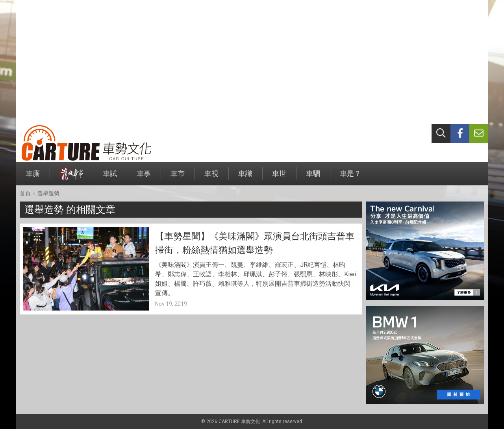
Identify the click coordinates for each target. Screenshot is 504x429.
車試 (110, 177)
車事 (144, 177)
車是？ (350, 177)
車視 (211, 177)
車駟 (313, 177)
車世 (279, 177)
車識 (245, 177)
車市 (178, 177)
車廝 (33, 177)
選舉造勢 (48, 193)
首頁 (25, 193)
